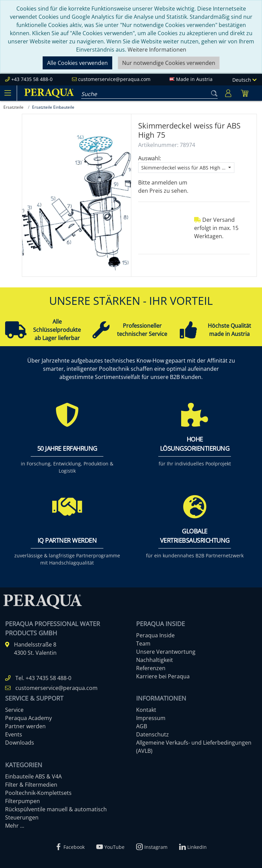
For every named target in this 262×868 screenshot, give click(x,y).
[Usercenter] (228, 93)
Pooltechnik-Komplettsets (38, 793)
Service (14, 710)
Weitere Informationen (157, 50)
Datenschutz (152, 734)
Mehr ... (15, 826)
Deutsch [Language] (244, 80)
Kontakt (146, 710)
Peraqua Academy (28, 718)
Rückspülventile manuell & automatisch (56, 809)
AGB (142, 726)
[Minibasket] (245, 93)
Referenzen (151, 668)
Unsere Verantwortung (166, 652)
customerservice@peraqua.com (114, 79)
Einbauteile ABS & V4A (33, 776)
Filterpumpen (23, 801)
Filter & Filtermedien (31, 785)
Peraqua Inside (155, 635)
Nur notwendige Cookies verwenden (169, 63)
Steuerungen (22, 817)
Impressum (151, 718)
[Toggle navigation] (8, 93)
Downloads (20, 743)
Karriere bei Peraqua (163, 676)
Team (143, 643)
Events (14, 734)
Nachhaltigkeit (155, 660)
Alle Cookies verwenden (77, 63)
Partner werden (25, 726)
